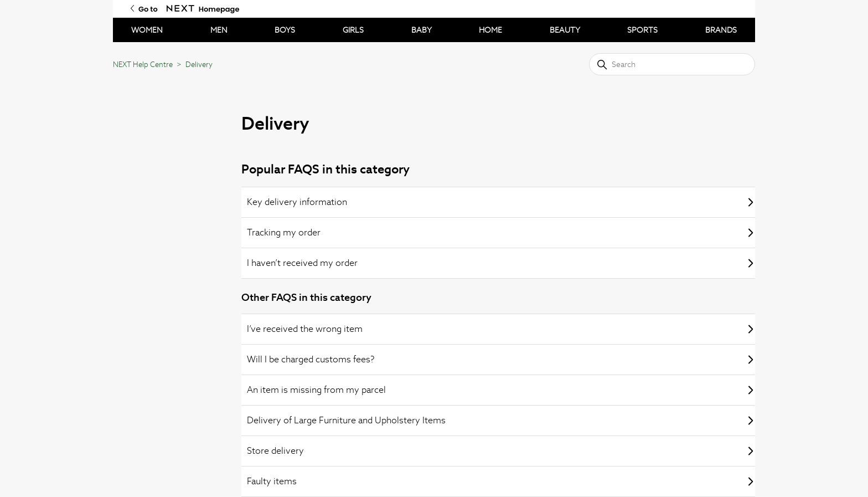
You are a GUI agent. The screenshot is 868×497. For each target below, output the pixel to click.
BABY (422, 30)
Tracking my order (501, 232)
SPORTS (642, 30)
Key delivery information (501, 202)
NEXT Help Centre (143, 65)
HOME (490, 30)
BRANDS (721, 30)
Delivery (199, 65)
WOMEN (147, 30)
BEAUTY (565, 30)
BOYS (285, 30)
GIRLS (353, 30)
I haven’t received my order (501, 263)
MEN (219, 30)
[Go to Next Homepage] (180, 9)
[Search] (672, 64)
